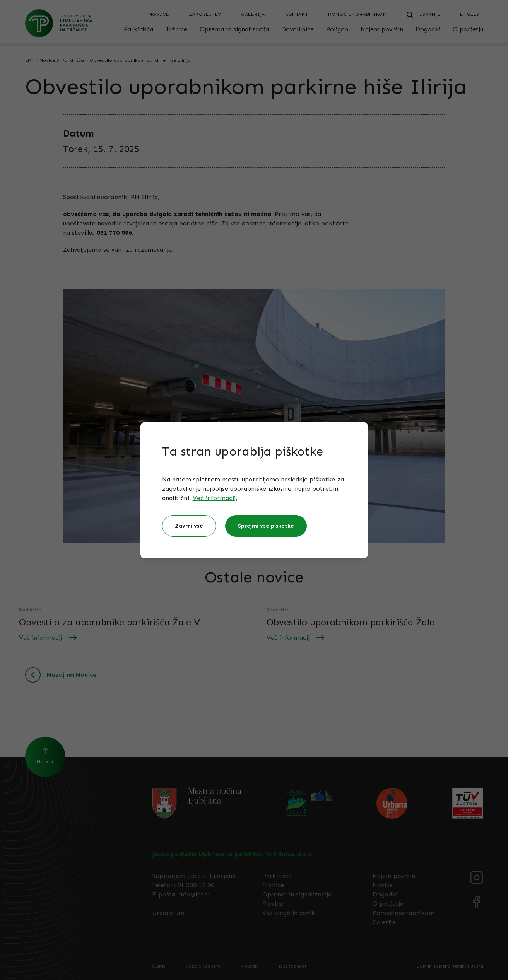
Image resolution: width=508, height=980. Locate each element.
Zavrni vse (189, 526)
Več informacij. (215, 498)
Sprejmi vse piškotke (266, 526)
